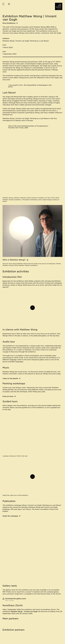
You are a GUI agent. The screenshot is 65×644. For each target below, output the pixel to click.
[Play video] (32, 308)
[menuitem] (3, 4)
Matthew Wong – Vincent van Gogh (24, 611)
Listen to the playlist (11, 378)
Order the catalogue (11, 516)
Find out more (9, 396)
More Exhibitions (10, 23)
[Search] (9, 4)
